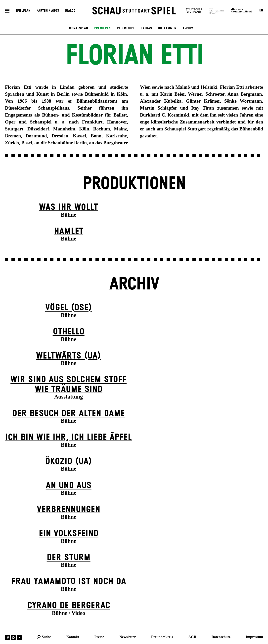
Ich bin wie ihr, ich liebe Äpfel (68, 437)
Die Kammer (167, 28)
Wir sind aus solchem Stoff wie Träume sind (68, 384)
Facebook (7, 638)
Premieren (102, 28)
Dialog (70, 10)
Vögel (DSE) (69, 308)
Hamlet (69, 231)
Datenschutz (221, 637)
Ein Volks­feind (69, 534)
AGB (192, 637)
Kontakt (73, 637)
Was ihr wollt (68, 207)
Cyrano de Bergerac (69, 606)
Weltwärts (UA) (68, 356)
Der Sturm (69, 558)
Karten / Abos (48, 10)
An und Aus (69, 486)
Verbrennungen (68, 509)
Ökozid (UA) (68, 462)
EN (261, 10)
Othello (69, 332)
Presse (99, 637)
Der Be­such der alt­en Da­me (68, 414)
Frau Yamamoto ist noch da (69, 582)
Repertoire (126, 28)
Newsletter (128, 637)
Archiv (188, 28)
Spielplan (23, 10)
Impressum (254, 637)
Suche (46, 637)
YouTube (19, 638)
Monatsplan (78, 28)
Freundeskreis (162, 637)
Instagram (13, 638)
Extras (146, 28)
